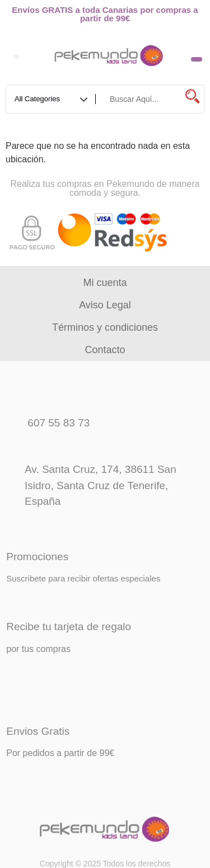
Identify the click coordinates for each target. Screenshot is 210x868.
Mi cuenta (105, 283)
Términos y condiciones (105, 327)
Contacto (105, 350)
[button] (17, 57)
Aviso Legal (105, 305)
